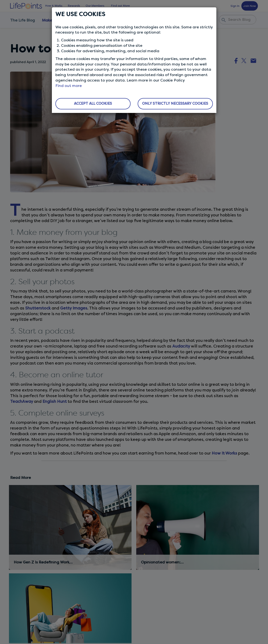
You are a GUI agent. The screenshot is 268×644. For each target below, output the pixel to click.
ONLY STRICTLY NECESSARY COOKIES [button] (175, 103)
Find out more (69, 86)
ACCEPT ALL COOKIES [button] (93, 103)
